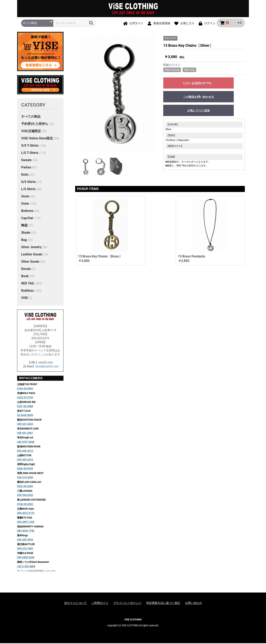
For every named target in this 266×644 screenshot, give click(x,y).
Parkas (26, 168)
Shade (26, 233)
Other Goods (30, 262)
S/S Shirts (29, 182)
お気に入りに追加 (198, 111)
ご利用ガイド (100, 604)
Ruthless (28, 291)
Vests (25, 197)
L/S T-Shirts (30, 153)
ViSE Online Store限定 (37, 139)
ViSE (25, 298)
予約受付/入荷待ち (35, 124)
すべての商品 (31, 117)
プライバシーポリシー (127, 604)
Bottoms (27, 211)
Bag (24, 240)
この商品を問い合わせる (198, 97)
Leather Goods (32, 255)
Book (25, 277)
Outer (25, 204)
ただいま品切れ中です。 (198, 84)
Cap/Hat (27, 219)
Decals (26, 269)
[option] (118, 94)
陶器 (24, 226)
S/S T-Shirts (30, 146)
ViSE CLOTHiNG (133, 620)
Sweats (26, 161)
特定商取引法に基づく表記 (163, 604)
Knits (25, 175)
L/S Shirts (28, 190)
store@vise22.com (47, 367)
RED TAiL (28, 284)
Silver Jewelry (31, 248)
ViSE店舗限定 (31, 132)
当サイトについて (75, 604)
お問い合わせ (193, 604)
